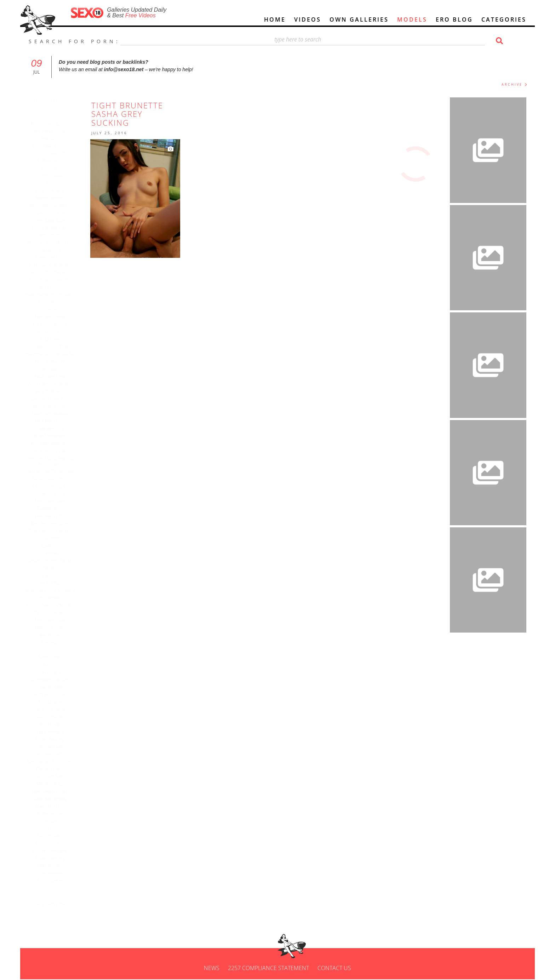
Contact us (334, 969)
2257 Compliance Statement (268, 969)
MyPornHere (55, 162)
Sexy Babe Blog (55, 221)
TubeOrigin (55, 539)
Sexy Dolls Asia (55, 392)
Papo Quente (55, 688)
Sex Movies (55, 184)
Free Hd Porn (55, 584)
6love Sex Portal (55, 710)
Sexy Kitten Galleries (55, 206)
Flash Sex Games (55, 695)
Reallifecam (55, 636)
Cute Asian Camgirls (55, 281)
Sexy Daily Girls (55, 905)
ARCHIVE (512, 85)
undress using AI (55, 487)
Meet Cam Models (55, 414)
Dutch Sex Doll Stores (55, 532)
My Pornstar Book (55, 214)
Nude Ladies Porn (55, 480)
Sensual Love (55, 747)
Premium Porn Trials (55, 347)
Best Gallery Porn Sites (55, 762)
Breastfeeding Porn (55, 124)
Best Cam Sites (55, 777)
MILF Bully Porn (55, 422)
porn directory (55, 844)
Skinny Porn (55, 658)
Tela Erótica (55, 703)
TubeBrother (55, 509)
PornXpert (55, 822)
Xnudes (55, 665)
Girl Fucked (55, 673)
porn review (55, 866)
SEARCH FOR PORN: (75, 42)
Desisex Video (55, 770)
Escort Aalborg (55, 740)
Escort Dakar (55, 881)
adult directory (55, 859)
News (212, 969)
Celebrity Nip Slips (55, 228)
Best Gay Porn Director (55, 243)
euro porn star (55, 191)
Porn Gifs (55, 139)
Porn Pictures (55, 236)
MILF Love (55, 340)
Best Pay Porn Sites (55, 524)
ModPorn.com (55, 814)
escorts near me (55, 370)
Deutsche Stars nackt (55, 561)
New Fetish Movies (55, 132)
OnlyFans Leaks (55, 628)
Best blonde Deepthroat (55, 472)
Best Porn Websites (55, 444)
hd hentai (55, 599)
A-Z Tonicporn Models (55, 385)
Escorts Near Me (55, 154)
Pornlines (55, 554)
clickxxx (55, 576)
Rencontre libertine (55, 273)
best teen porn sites (55, 400)
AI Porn (55, 829)
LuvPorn (55, 546)
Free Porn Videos (55, 325)
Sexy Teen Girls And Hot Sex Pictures (55, 462)
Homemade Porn (55, 147)
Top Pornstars (55, 732)
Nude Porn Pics (55, 494)
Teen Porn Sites (55, 502)
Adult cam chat (55, 377)
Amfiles (55, 569)
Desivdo (55, 643)
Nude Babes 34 (55, 362)
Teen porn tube (55, 621)
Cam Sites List (55, 429)
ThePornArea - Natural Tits (55, 355)
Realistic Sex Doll (55, 452)
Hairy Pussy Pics (55, 651)
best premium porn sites (55, 295)
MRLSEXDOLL (55, 784)
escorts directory (55, 851)
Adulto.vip (55, 725)
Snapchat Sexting (55, 799)
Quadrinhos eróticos (55, 680)
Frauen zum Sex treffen (55, 606)
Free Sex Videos (55, 318)
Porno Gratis (55, 176)
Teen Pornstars (55, 718)
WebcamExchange (55, 792)
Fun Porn (55, 169)
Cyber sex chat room (55, 266)
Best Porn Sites (55, 333)
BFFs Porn (55, 288)
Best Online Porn (55, 407)
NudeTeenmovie (55, 437)
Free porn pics (55, 258)
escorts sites (55, 837)
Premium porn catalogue (55, 591)
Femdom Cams (55, 755)
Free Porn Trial (55, 807)
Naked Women (55, 199)
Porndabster (55, 303)
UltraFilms (55, 310)
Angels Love (55, 251)
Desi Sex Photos (55, 613)
